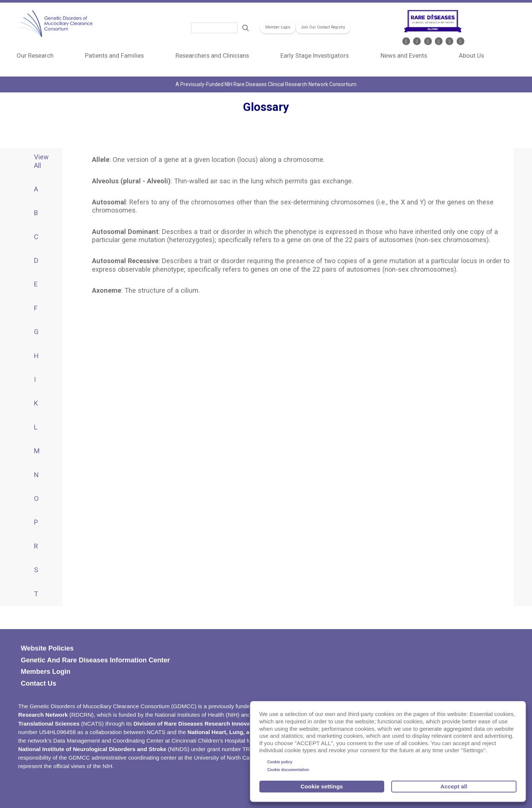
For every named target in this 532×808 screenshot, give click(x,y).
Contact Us (38, 683)
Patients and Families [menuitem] (114, 55)
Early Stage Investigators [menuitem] (315, 55)
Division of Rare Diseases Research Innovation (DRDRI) (209, 724)
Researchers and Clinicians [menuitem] (212, 55)
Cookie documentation (288, 770)
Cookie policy (280, 762)
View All (41, 161)
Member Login (278, 28)
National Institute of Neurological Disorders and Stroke (92, 749)
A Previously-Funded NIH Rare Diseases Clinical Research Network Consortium (266, 84)
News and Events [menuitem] (404, 55)
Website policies (47, 648)
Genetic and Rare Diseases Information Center (95, 660)
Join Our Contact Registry (323, 28)
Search (245, 28)
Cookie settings (322, 786)
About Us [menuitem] (471, 55)
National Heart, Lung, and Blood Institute (243, 732)
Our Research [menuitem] (35, 55)
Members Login (45, 672)
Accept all (454, 786)
